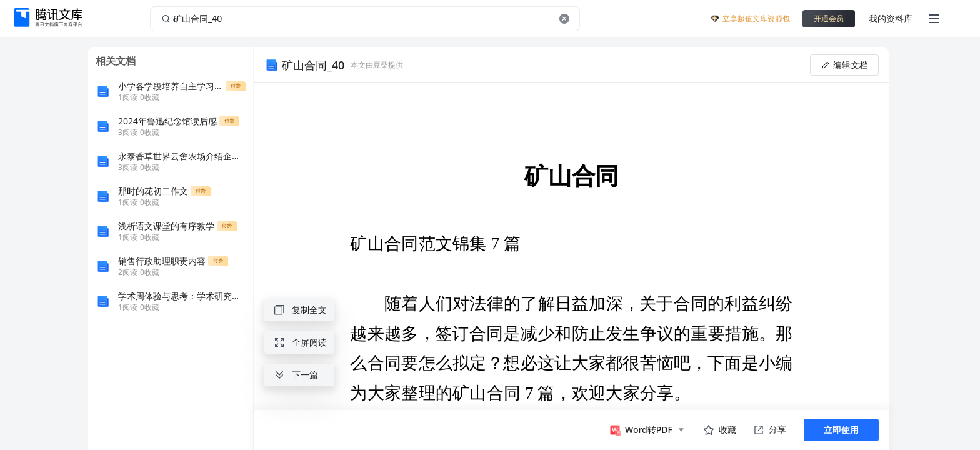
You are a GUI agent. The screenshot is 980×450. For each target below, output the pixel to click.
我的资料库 (891, 18)
